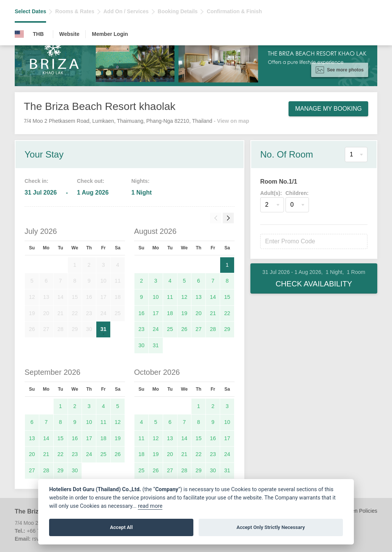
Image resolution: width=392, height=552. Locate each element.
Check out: (91, 181)
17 (156, 313)
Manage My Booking (328, 109)
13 (199, 297)
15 (227, 297)
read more (150, 506)
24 (156, 329)
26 (184, 329)
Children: (297, 193)
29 (227, 329)
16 (141, 313)
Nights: (140, 181)
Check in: (36, 181)
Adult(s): (271, 193)
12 (184, 297)
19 (184, 313)
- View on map (231, 121)
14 (213, 297)
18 (170, 313)
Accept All (121, 527)
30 (141, 345)
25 (170, 329)
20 (199, 313)
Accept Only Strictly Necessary (271, 527)
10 (156, 297)
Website (69, 34)
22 (227, 313)
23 (141, 329)
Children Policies (358, 511)
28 (213, 329)
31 (103, 329)
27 (199, 329)
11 (170, 297)
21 (213, 313)
